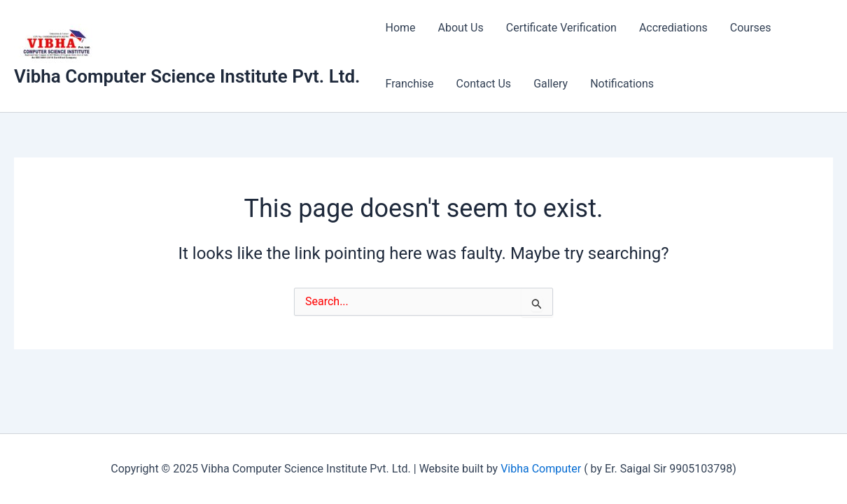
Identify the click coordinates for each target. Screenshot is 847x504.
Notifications (622, 84)
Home (400, 28)
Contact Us (484, 84)
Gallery (551, 84)
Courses (751, 28)
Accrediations (673, 28)
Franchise (409, 84)
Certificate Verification (561, 28)
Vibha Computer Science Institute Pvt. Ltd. (187, 76)
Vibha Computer (541, 469)
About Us (461, 28)
